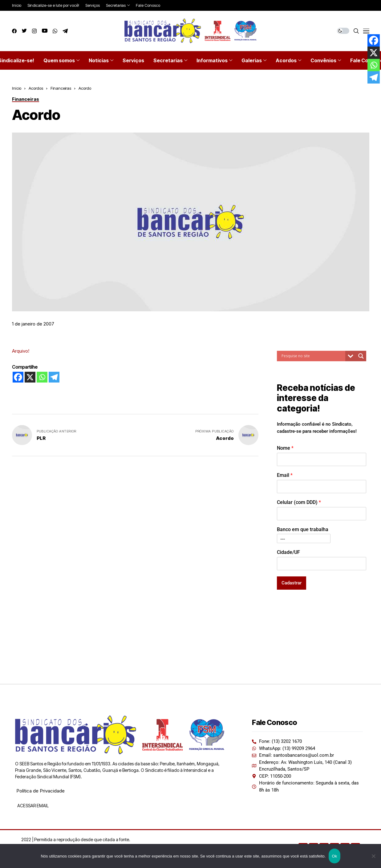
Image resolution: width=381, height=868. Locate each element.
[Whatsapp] (42, 377)
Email (285, 475)
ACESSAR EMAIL (32, 806)
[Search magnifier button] (361, 356)
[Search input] (313, 356)
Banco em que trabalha (303, 529)
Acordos (36, 88)
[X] (30, 377)
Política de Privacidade (41, 791)
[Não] (373, 856)
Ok (334, 856)
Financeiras (61, 88)
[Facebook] (18, 377)
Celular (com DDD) (299, 502)
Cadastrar (292, 583)
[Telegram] (54, 377)
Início (17, 88)
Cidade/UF (288, 552)
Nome (285, 448)
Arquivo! (21, 351)
